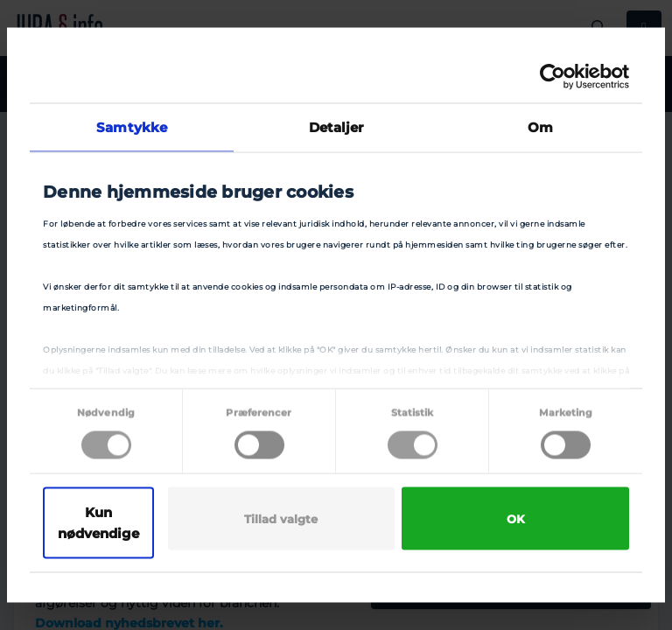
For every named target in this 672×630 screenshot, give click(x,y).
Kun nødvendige (98, 523)
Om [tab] (540, 127)
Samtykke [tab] (132, 127)
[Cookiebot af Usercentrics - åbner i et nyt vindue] (553, 77)
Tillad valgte (281, 519)
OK (516, 519)
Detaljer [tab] (336, 127)
